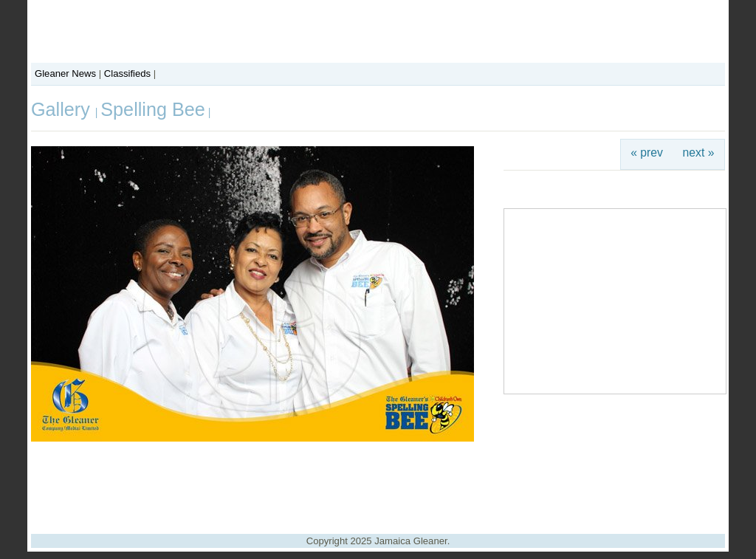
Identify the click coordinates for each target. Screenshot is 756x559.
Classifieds (127, 73)
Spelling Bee (152, 109)
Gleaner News (65, 73)
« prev (647, 152)
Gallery (63, 109)
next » (699, 152)
